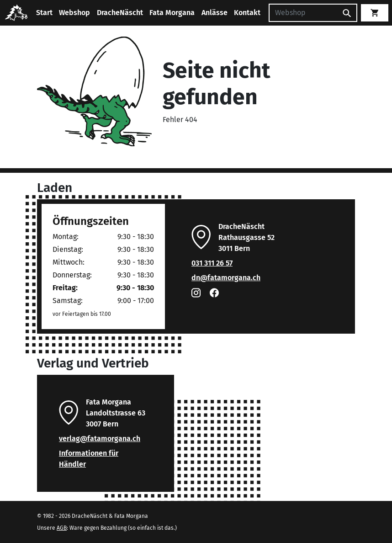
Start (44, 13)
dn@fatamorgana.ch (226, 278)
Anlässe (215, 13)
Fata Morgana (172, 13)
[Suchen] (303, 13)
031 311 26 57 (212, 263)
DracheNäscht (120, 13)
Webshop (74, 13)
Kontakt (247, 13)
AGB (62, 528)
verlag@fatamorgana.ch (100, 439)
